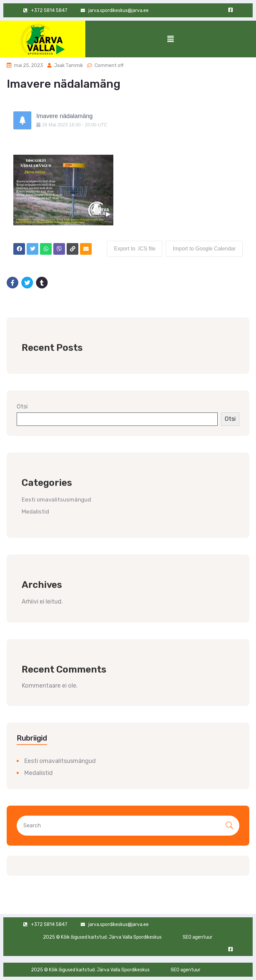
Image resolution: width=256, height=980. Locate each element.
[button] (171, 39)
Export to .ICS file (135, 249)
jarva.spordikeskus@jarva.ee (118, 11)
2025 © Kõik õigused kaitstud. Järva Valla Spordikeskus (102, 937)
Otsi (22, 406)
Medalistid (35, 512)
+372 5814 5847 (49, 924)
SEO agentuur (197, 937)
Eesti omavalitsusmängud (56, 500)
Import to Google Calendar (204, 249)
